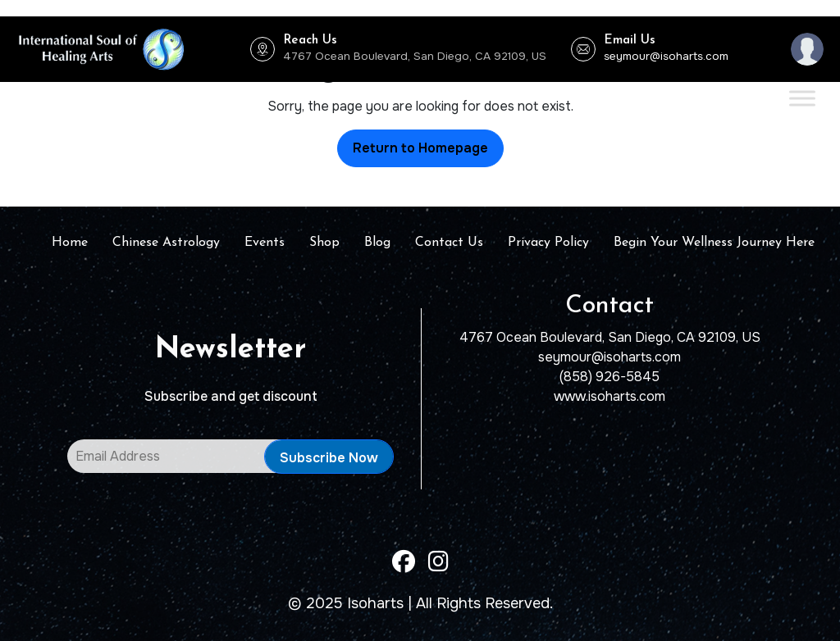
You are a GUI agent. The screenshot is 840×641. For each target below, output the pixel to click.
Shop (324, 243)
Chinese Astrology (166, 243)
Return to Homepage (420, 148)
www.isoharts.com (609, 396)
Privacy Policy (548, 243)
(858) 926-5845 (609, 377)
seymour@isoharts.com (666, 56)
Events (265, 243)
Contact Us (449, 243)
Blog (377, 243)
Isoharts (375, 603)
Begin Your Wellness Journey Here (714, 243)
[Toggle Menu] (802, 98)
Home (70, 243)
